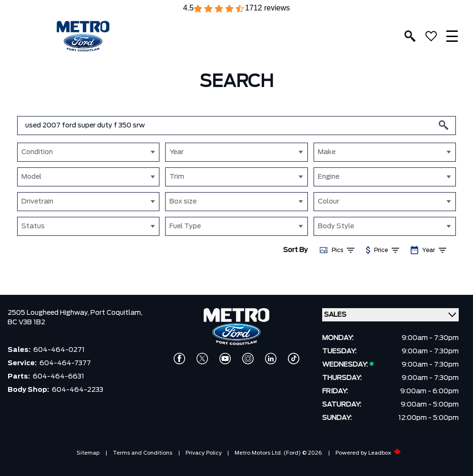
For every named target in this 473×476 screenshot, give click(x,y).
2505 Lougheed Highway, (49, 313)
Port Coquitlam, (116, 313)
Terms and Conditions (143, 453)
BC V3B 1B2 (26, 322)
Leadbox (385, 453)
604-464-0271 (59, 350)
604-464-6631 (59, 377)
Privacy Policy (204, 453)
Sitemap (88, 453)
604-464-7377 (65, 363)
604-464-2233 (78, 390)
